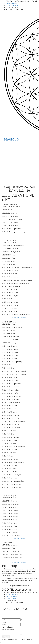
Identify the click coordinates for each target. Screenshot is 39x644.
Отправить (6, 638)
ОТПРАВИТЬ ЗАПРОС (20, 318)
